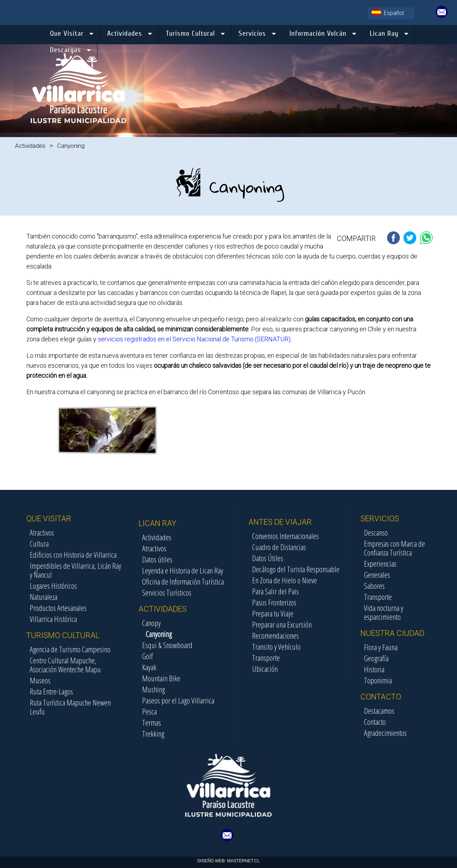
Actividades (30, 146)
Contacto (409, 722)
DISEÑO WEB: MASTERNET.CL (229, 861)
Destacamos (414, 711)
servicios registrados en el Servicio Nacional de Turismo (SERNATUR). (194, 339)
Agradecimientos (420, 733)
